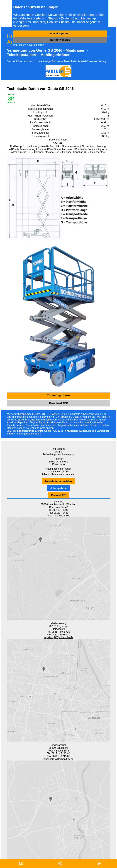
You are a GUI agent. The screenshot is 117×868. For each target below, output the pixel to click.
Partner (58, 459)
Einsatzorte (58, 464)
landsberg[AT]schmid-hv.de (58, 759)
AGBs (58, 452)
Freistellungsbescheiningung (59, 454)
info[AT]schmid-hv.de (58, 516)
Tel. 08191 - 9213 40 (58, 753)
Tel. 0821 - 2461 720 (58, 632)
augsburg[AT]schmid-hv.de (59, 637)
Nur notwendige (60, 40)
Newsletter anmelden (58, 481)
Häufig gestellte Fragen (58, 469)
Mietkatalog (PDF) (59, 472)
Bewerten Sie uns (58, 462)
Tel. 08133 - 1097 (58, 510)
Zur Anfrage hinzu (59, 395)
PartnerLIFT (58, 495)
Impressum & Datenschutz (28, 45)
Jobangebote (58, 488)
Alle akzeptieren (60, 34)
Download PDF (58, 403)
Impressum (58, 449)
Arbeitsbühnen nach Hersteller (58, 474)
